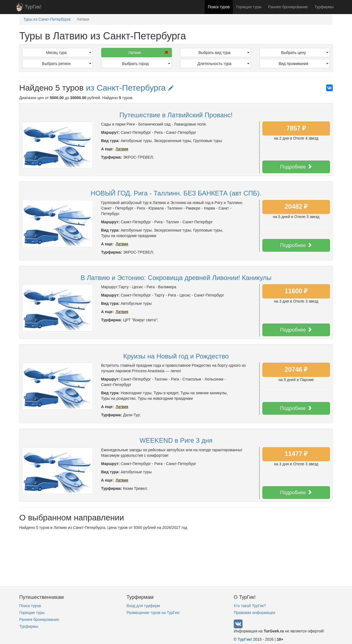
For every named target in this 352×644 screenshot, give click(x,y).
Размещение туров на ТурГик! (153, 613)
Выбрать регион (67, 64)
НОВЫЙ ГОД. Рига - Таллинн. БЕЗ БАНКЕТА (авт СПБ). (176, 193)
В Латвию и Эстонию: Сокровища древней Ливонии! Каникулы (176, 278)
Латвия (148, 53)
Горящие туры (249, 7)
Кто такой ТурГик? (250, 606)
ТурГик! (33, 7)
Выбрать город (146, 64)
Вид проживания (303, 64)
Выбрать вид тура (224, 53)
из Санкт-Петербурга (130, 88)
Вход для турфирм (143, 606)
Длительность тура (223, 64)
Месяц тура (68, 53)
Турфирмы (324, 7)
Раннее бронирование (288, 7)
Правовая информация (255, 613)
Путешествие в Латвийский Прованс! (176, 115)
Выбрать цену (305, 53)
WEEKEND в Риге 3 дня (176, 440)
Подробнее (296, 167)
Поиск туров (219, 7)
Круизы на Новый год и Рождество (176, 356)
